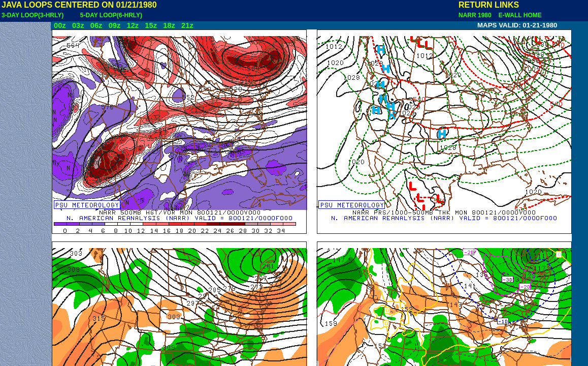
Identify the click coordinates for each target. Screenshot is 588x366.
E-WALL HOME (518, 15)
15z (151, 25)
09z (115, 25)
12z (133, 25)
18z (169, 25)
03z (78, 25)
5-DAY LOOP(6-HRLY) (111, 15)
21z (187, 25)
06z (96, 25)
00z (60, 25)
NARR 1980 (476, 15)
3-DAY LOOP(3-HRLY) (32, 15)
